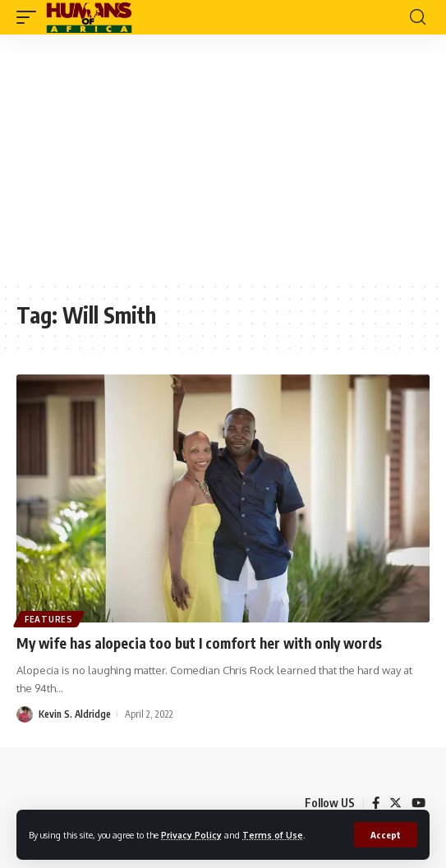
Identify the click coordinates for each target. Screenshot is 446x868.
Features (49, 619)
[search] (418, 17)
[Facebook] (376, 803)
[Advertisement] (223, 158)
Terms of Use (273, 835)
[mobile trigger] (30, 17)
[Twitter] (395, 803)
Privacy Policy (191, 835)
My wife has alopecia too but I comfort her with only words (199, 643)
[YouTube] (418, 803)
